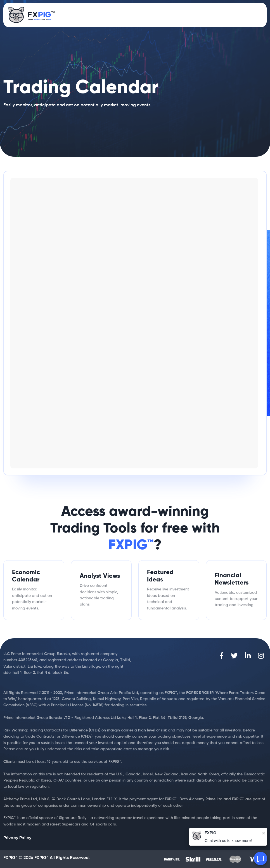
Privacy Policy (17, 838)
